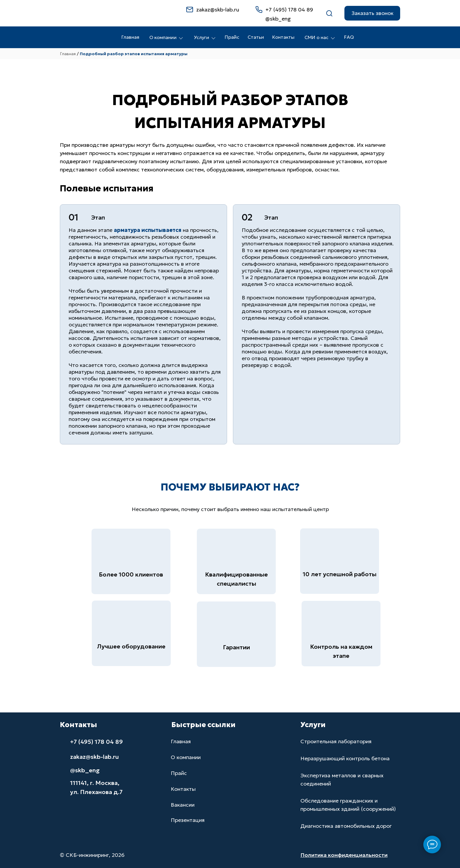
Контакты (283, 37)
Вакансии (183, 805)
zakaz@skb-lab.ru (218, 10)
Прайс (232, 37)
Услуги (205, 37)
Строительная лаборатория (336, 741)
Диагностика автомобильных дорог (346, 826)
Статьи (256, 37)
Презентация (188, 820)
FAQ (349, 37)
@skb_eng (85, 770)
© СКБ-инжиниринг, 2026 (92, 855)
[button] (372, 13)
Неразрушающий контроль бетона (345, 758)
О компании (166, 37)
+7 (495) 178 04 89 (289, 10)
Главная (130, 37)
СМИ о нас (320, 37)
